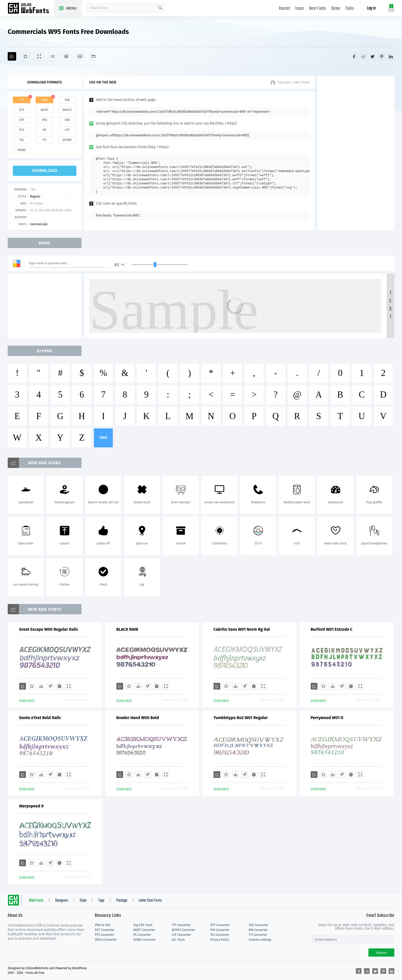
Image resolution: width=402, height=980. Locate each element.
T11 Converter (258, 935)
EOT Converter (105, 930)
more (103, 438)
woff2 (67, 110)
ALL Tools (178, 940)
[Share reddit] (363, 56)
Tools (350, 9)
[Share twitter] (373, 56)
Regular (35, 196)
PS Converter (142, 935)
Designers (62, 901)
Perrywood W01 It (327, 718)
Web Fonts (36, 901)
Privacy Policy (220, 940)
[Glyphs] (53, 56)
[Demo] (39, 56)
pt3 (22, 130)
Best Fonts (318, 9)
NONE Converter (144, 940)
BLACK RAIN (127, 629)
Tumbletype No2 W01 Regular (241, 718)
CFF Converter (181, 935)
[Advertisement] (356, 153)
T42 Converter (220, 935)
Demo (336, 9)
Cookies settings (260, 940)
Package (122, 901)
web (45, 100)
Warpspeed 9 (31, 806)
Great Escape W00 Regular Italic (49, 629)
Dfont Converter (106, 940)
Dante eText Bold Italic (40, 718)
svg (67, 100)
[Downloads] (41, 686)
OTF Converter (220, 925)
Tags (101, 901)
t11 (44, 140)
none (22, 150)
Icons (300, 9)
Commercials (39, 224)
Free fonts (31, 9)
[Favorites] (26, 56)
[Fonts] (93, 56)
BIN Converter (258, 930)
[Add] (12, 56)
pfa (44, 120)
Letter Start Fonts (150, 901)
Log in (371, 8)
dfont (67, 140)
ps (44, 130)
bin (67, 120)
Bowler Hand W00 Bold (138, 718)
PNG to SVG (103, 925)
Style (83, 901)
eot (22, 110)
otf (22, 120)
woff (44, 110)
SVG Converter (258, 925)
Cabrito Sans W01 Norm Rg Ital (242, 629)
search (160, 8)
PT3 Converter (104, 935)
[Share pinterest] (382, 56)
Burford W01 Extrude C (332, 629)
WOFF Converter (144, 930)
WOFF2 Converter (184, 930)
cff (67, 130)
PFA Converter (220, 930)
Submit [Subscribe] (381, 953)
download (45, 171)
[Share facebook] (354, 56)
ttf (22, 100)
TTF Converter (181, 925)
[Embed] (59, 686)
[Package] (66, 56)
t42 (22, 140)
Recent (284, 9)
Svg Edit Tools (143, 925)
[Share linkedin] (391, 56)
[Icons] (80, 56)
